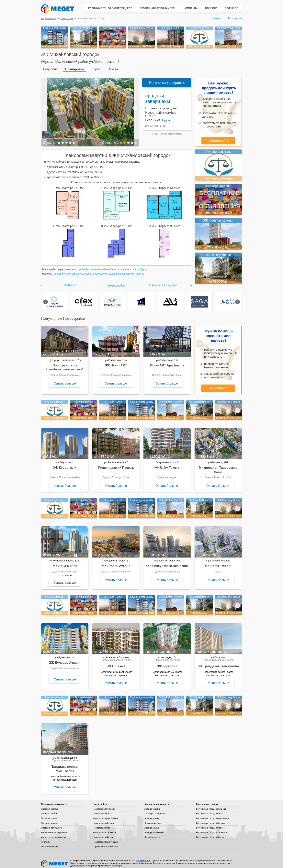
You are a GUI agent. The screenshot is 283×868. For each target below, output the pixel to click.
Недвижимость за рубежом (55, 830)
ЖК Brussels (70, 282)
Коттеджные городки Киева (210, 811)
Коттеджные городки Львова (210, 834)
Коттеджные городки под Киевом (213, 815)
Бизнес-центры (152, 834)
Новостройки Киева (102, 811)
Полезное (231, 8)
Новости (211, 8)
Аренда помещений (154, 830)
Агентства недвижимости (54, 834)
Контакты (46, 839)
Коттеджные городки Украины (211, 806)
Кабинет (217, 18)
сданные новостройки (96, 271)
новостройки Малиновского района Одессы (96, 266)
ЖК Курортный (65, 465)
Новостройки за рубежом (105, 839)
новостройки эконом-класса (68, 271)
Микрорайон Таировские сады (218, 467)
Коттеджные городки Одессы (211, 825)
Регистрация (235, 18)
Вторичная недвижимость (158, 8)
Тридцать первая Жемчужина (65, 766)
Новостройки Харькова (104, 830)
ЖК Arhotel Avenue (116, 563)
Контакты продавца (167, 80)
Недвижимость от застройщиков (109, 8)
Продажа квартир (50, 806)
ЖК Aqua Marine (65, 563)
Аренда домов (152, 815)
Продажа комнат (49, 811)
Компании (191, 8)
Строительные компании (105, 844)
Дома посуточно (153, 820)
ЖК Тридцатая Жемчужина (162, 282)
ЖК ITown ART (116, 362)
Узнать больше (65, 380)
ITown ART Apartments (167, 362)
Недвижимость (49, 18)
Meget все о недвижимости (55, 861)
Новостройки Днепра (103, 820)
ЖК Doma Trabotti (218, 563)
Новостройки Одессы (103, 825)
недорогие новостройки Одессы (127, 271)
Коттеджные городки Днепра (210, 820)
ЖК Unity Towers (167, 465)
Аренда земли (152, 825)
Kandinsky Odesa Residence (167, 563)
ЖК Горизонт (167, 663)
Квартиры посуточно (155, 811)
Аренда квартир (152, 806)
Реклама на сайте (50, 844)
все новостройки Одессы (135, 266)
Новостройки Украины (104, 806)
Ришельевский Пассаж (116, 465)
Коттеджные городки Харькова (211, 830)
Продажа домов (49, 815)
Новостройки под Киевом (105, 815)
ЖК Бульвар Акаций (65, 660)
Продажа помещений (52, 825)
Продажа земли (49, 820)
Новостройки (67, 18)
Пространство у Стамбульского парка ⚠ (65, 364)
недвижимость (175, 131)
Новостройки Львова (103, 834)
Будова (167, 117)
